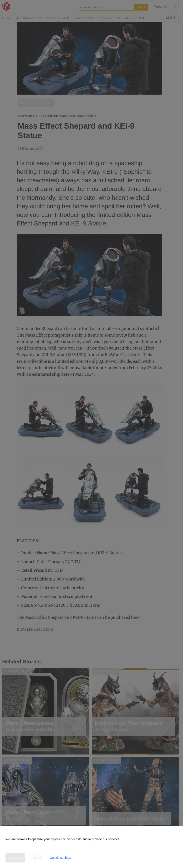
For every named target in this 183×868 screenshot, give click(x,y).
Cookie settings (60, 858)
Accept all (15, 858)
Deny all (36, 858)
